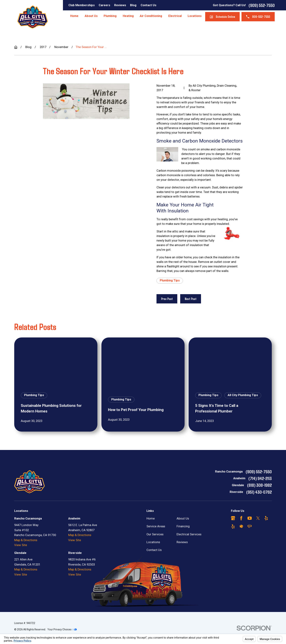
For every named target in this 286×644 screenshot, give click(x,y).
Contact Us (148, 5)
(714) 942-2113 (260, 478)
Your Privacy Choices (62, 629)
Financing (183, 526)
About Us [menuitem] (91, 16)
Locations (153, 542)
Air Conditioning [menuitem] (151, 16)
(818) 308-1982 (259, 485)
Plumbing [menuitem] (110, 16)
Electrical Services (189, 534)
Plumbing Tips (170, 280)
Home (151, 518)
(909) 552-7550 (262, 5)
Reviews (120, 5)
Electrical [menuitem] (175, 16)
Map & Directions (26, 540)
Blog (133, 5)
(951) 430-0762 (259, 492)
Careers (104, 5)
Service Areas (156, 526)
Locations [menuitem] (195, 16)
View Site (21, 545)
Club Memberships (82, 5)
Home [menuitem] (74, 16)
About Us (183, 518)
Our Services (155, 534)
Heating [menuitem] (128, 16)
